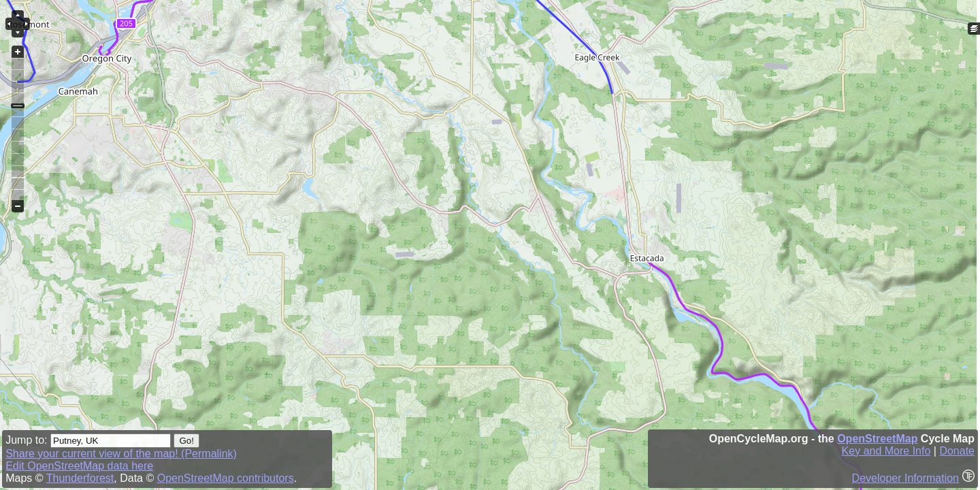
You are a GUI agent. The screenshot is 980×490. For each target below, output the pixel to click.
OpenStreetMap (877, 439)
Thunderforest (80, 478)
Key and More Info (886, 451)
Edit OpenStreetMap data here (79, 466)
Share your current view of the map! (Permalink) (121, 454)
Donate (957, 451)
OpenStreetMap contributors (226, 478)
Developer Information (905, 478)
